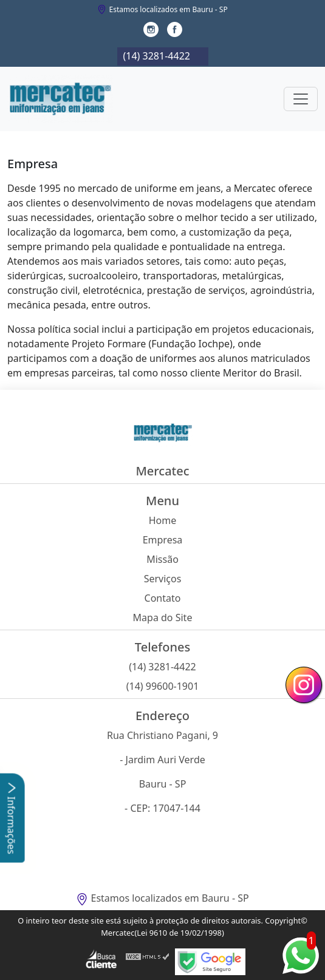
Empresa (163, 540)
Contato (163, 598)
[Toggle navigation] (301, 99)
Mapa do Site (163, 618)
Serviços (163, 579)
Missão (162, 559)
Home (163, 520)
